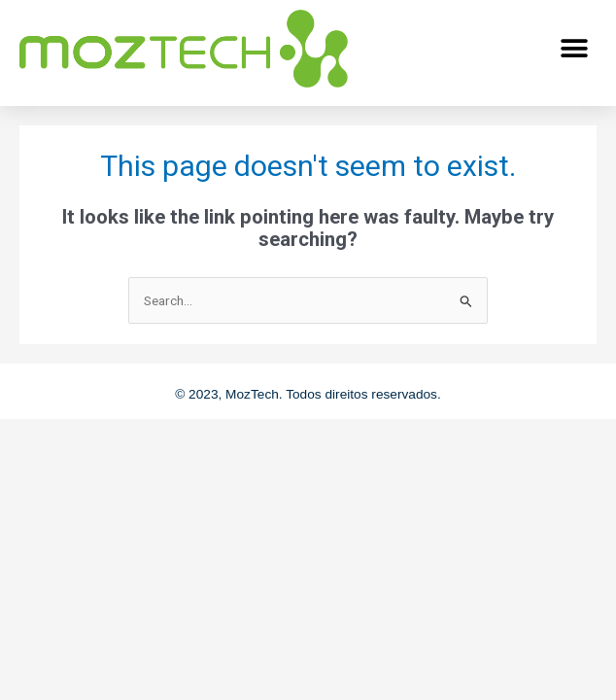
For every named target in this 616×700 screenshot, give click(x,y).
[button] (575, 48)
